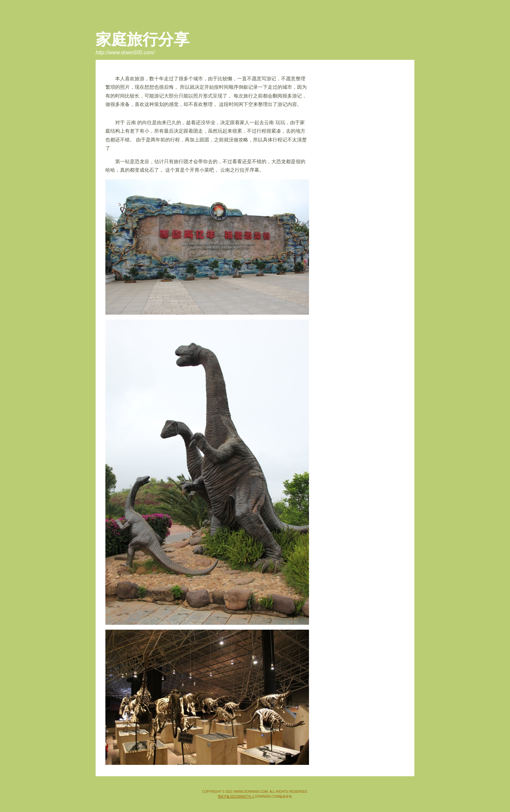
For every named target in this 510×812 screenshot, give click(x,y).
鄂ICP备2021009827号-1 (236, 797)
